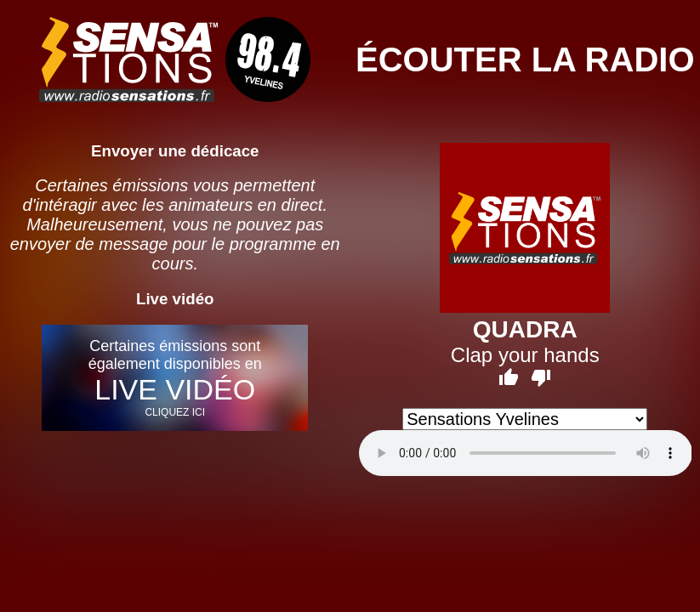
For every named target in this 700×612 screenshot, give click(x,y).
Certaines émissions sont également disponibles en (175, 378)
